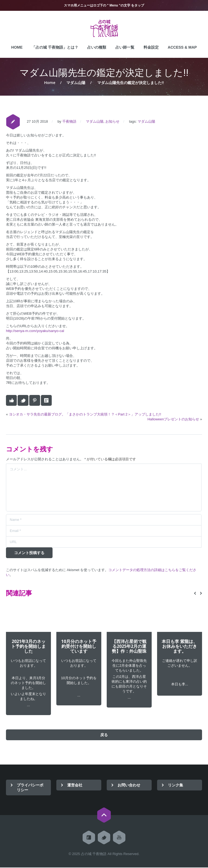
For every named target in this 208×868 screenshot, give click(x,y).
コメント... (104, 487)
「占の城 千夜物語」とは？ (55, 47)
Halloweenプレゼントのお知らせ (173, 419)
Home (50, 83)
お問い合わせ (129, 785)
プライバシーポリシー (30, 788)
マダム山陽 (76, 83)
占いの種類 (97, 47)
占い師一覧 (125, 47)
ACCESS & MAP (182, 47)
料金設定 (151, 47)
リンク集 (175, 785)
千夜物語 (69, 121)
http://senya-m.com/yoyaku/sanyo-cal (35, 331)
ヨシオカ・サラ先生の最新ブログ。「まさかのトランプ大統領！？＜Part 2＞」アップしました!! (85, 414)
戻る (104, 735)
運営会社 (75, 785)
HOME (17, 47)
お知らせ (112, 121)
